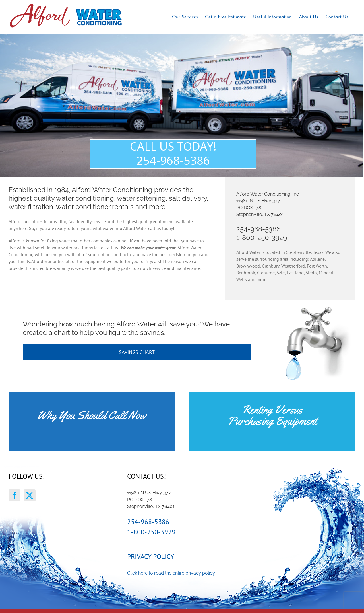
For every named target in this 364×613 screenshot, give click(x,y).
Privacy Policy (151, 557)
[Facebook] (15, 495)
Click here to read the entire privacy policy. (171, 573)
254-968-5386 (258, 229)
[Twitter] (30, 495)
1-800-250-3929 (262, 237)
